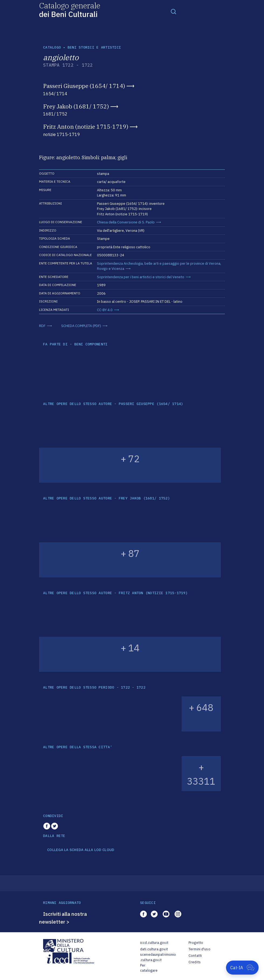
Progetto (196, 943)
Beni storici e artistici (94, 47)
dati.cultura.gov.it (154, 949)
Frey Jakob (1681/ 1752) (76, 106)
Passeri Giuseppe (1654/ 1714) (84, 86)
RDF (42, 326)
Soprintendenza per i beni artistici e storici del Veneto (141, 277)
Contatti (195, 956)
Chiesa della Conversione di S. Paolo (126, 222)
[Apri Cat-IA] (242, 968)
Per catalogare (149, 968)
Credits (195, 962)
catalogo (52, 47)
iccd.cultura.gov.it (154, 943)
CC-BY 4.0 (105, 310)
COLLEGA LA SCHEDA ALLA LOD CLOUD (81, 850)
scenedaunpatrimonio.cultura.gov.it (158, 957)
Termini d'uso (199, 949)
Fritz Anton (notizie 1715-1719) (86, 127)
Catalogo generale (70, 10)
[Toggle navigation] (173, 11)
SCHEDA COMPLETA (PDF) (81, 326)
